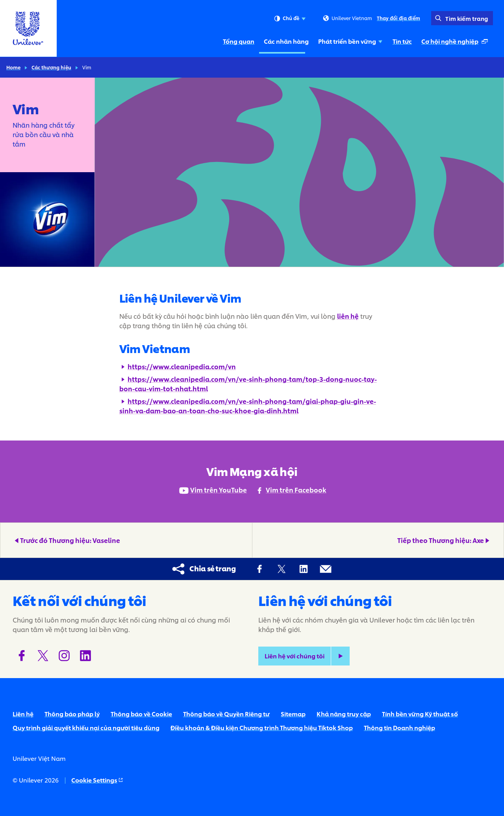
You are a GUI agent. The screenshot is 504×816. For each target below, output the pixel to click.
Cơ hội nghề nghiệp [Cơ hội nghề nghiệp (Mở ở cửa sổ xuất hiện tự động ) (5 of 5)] (456, 43)
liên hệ (348, 316)
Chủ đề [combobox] (290, 19)
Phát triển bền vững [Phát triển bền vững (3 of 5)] (351, 41)
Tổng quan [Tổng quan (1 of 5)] (239, 41)
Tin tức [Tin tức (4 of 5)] (402, 41)
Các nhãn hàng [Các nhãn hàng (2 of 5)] (286, 41)
